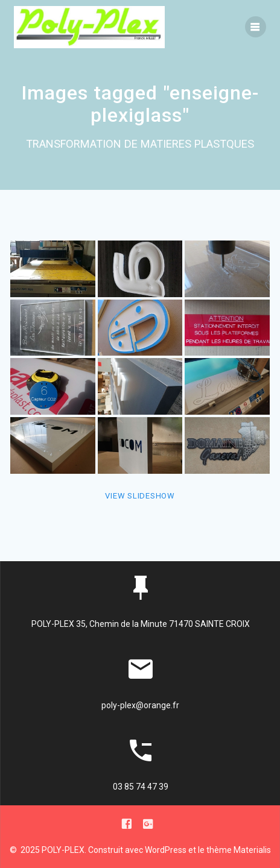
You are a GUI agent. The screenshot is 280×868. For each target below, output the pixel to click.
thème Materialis (239, 850)
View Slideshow (140, 496)
